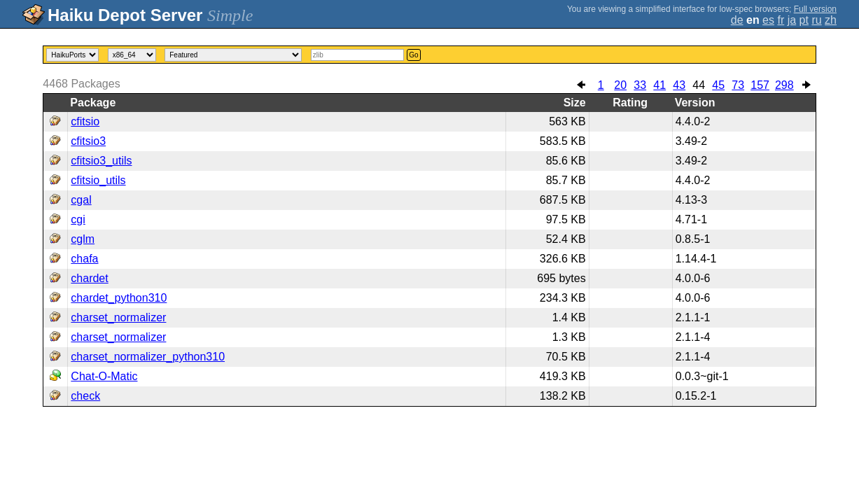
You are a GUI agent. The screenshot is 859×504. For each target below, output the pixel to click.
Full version (815, 9)
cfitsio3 (88, 141)
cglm (83, 239)
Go (413, 55)
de (737, 20)
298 (784, 85)
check (85, 396)
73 (738, 85)
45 (718, 85)
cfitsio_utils (98, 180)
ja (792, 20)
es (768, 20)
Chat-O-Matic (104, 376)
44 (699, 85)
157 (760, 85)
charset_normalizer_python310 (148, 357)
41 (659, 85)
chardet (89, 278)
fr (781, 20)
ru (816, 20)
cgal (81, 200)
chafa (84, 259)
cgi (78, 219)
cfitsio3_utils (101, 161)
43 (679, 85)
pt (804, 20)
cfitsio (85, 121)
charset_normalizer (118, 317)
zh (831, 20)
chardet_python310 (119, 298)
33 (640, 85)
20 (620, 85)
